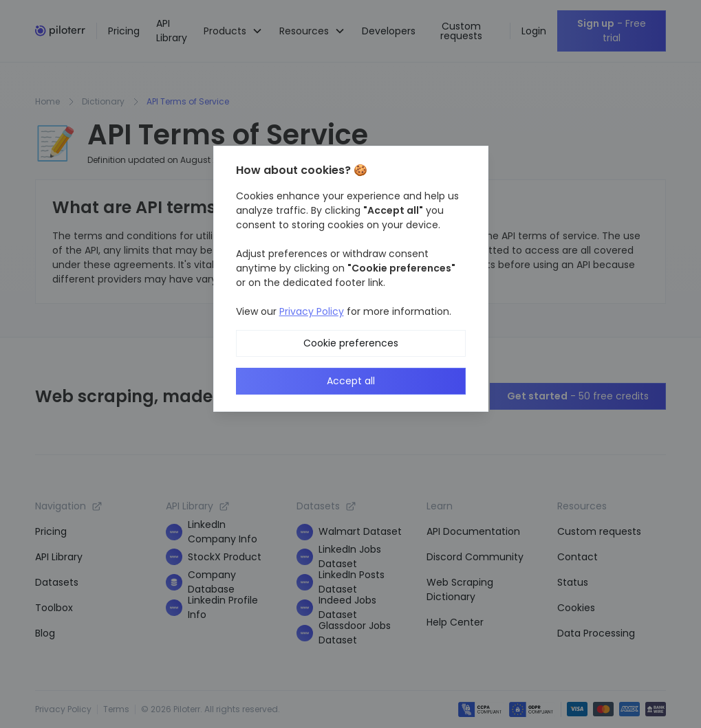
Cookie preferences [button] (351, 343)
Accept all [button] (351, 381)
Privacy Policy (312, 311)
